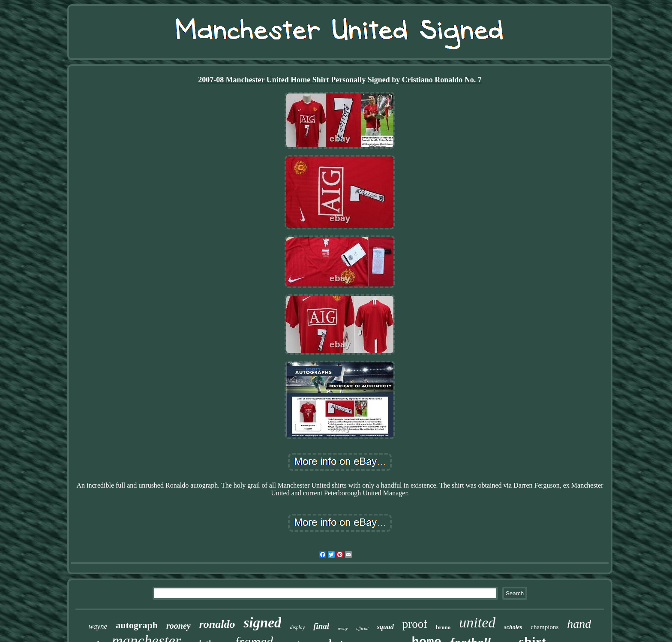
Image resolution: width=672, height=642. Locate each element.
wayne (98, 626)
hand (579, 624)
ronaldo (217, 624)
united (477, 622)
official (362, 628)
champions (544, 627)
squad (385, 627)
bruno (443, 627)
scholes (513, 627)
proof (415, 624)
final (321, 626)
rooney (178, 626)
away (343, 628)
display (297, 627)
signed (262, 623)
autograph (137, 625)
